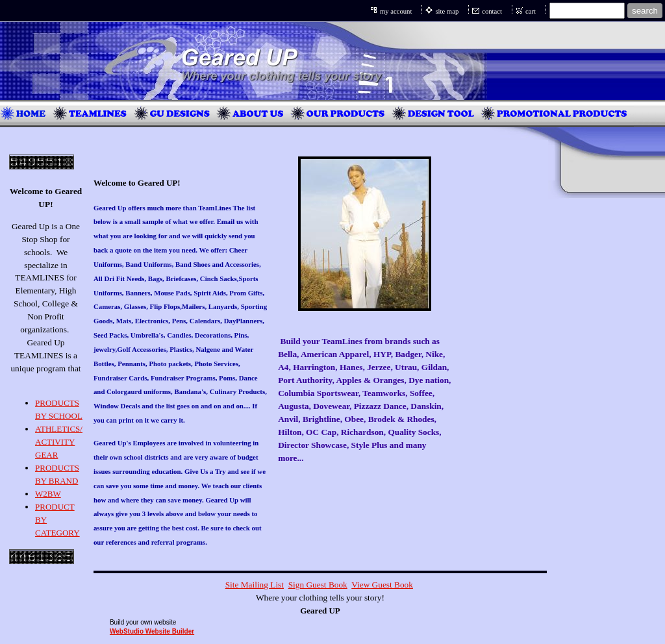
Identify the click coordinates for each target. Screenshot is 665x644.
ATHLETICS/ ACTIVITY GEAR (59, 442)
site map (447, 11)
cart (531, 11)
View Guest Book (382, 585)
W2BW (48, 494)
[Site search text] (587, 11)
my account (396, 11)
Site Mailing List (255, 585)
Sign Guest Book (318, 585)
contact (492, 11)
